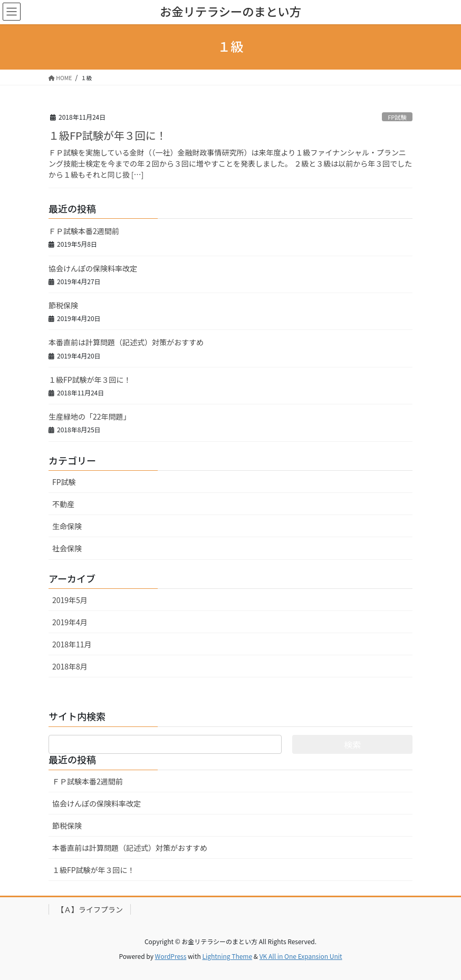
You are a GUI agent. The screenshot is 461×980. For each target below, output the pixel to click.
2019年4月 (70, 622)
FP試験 (397, 117)
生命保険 (67, 526)
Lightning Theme (227, 956)
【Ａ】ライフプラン (90, 909)
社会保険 (67, 548)
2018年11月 (72, 644)
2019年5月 (70, 600)
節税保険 (63, 305)
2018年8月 (70, 666)
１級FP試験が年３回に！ (108, 135)
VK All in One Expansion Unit (301, 956)
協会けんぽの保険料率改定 (93, 268)
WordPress (171, 956)
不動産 (63, 504)
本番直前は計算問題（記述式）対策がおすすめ (126, 342)
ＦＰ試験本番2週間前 (84, 231)
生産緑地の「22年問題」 (90, 416)
